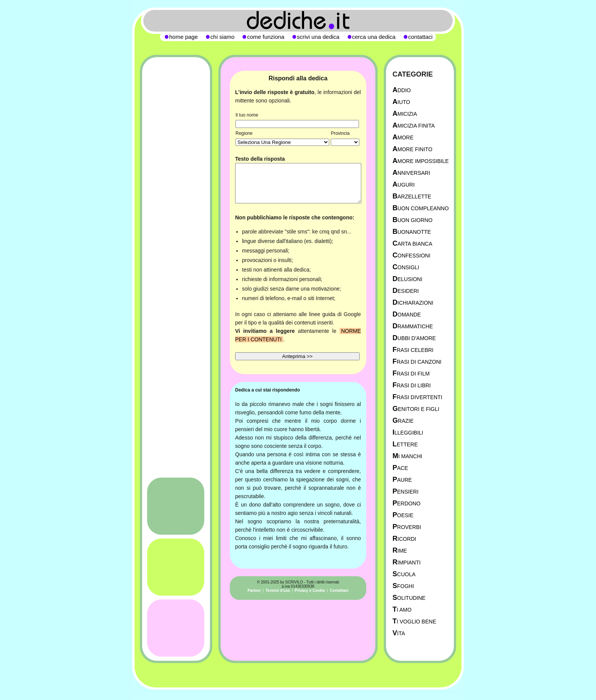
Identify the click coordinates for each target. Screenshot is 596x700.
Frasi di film (411, 373)
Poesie (403, 515)
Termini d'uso (278, 591)
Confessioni (411, 255)
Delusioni (407, 279)
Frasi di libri (412, 385)
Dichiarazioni (413, 303)
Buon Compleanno (421, 208)
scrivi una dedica (318, 37)
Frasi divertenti (417, 397)
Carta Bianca (412, 244)
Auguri (404, 185)
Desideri (406, 291)
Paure (402, 480)
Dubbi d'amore (414, 338)
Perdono (406, 503)
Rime (400, 551)
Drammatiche (413, 326)
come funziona (266, 37)
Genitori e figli (416, 409)
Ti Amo (402, 610)
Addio (402, 90)
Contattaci (339, 591)
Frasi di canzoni (417, 362)
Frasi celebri (413, 350)
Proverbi (407, 527)
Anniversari (411, 173)
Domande (407, 314)
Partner (254, 591)
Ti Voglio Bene (414, 621)
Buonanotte (412, 232)
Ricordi (404, 539)
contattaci (420, 37)
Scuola (404, 574)
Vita (399, 633)
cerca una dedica (374, 37)
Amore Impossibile (421, 161)
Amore (403, 137)
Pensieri (405, 491)
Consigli (406, 267)
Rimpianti (407, 562)
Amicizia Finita (414, 125)
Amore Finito (413, 149)
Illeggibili (408, 432)
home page (183, 37)
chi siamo (222, 37)
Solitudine (409, 598)
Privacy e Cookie (310, 591)
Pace (400, 468)
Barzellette (412, 196)
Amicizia (405, 114)
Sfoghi (403, 586)
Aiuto (401, 102)
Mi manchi (407, 456)
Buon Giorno (413, 220)
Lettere (405, 444)
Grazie (403, 421)
